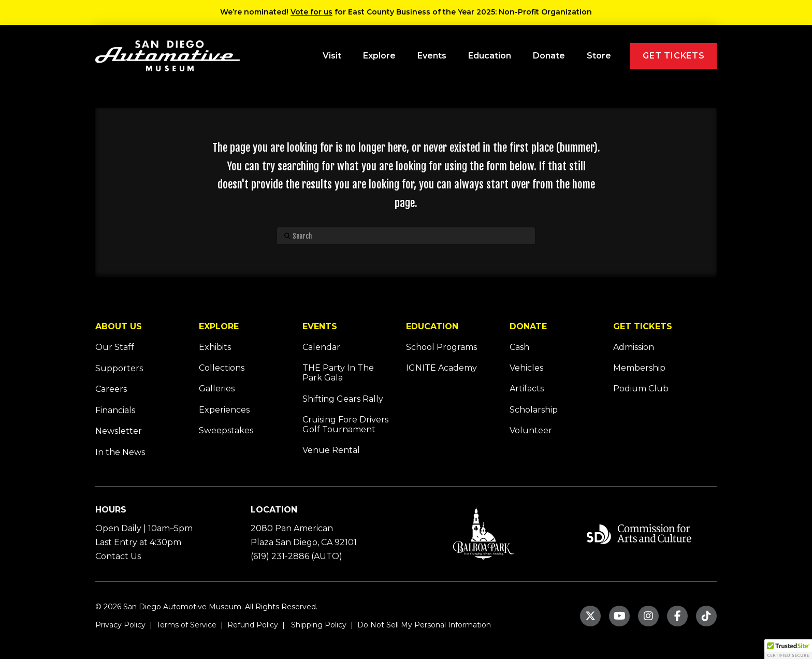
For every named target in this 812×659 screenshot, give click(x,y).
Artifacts (527, 389)
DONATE (528, 326)
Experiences (224, 410)
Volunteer (531, 430)
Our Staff (115, 347)
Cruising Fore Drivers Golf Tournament (345, 424)
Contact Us (118, 556)
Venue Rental (331, 450)
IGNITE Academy (441, 368)
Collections (222, 368)
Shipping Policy (318, 625)
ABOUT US (119, 326)
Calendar (321, 347)
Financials (115, 410)
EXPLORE (219, 326)
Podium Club (641, 389)
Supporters (119, 368)
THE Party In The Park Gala (338, 373)
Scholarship (534, 410)
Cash (519, 347)
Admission (634, 347)
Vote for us (311, 12)
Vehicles (526, 368)
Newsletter (119, 431)
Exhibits (215, 347)
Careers (111, 389)
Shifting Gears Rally (343, 399)
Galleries (217, 389)
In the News (120, 452)
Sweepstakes (226, 430)
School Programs (441, 347)
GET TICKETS (643, 326)
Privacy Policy (120, 625)
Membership (639, 368)
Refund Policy (252, 625)
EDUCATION (432, 326)
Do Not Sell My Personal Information (424, 625)
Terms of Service (185, 625)
